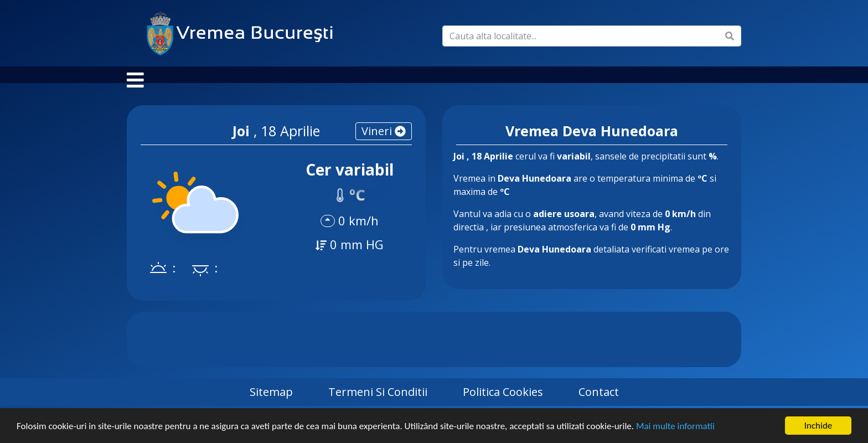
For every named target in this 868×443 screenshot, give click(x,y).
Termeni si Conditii (378, 403)
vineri (384, 142)
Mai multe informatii (675, 427)
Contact (599, 403)
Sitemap (271, 403)
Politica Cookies (503, 403)
